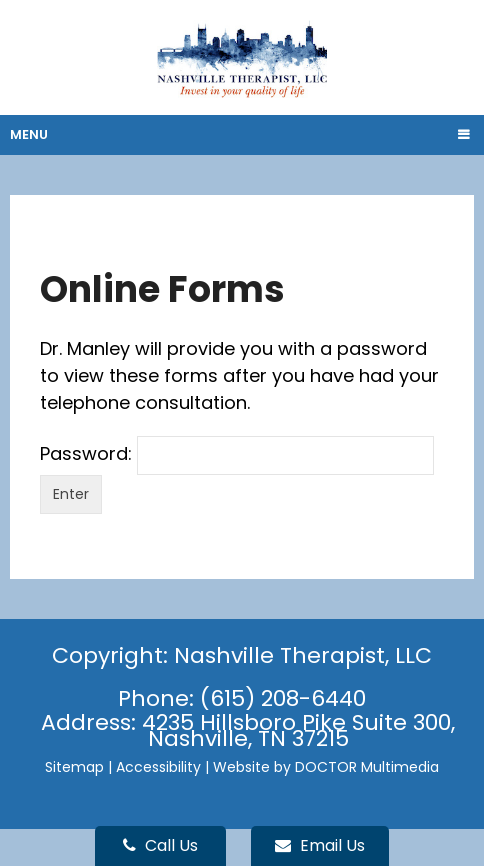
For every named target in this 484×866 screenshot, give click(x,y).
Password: (237, 453)
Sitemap (74, 767)
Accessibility (158, 767)
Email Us (320, 845)
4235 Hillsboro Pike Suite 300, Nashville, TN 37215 (298, 730)
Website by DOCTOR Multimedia (326, 767)
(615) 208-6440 (283, 698)
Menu (29, 134)
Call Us (160, 845)
